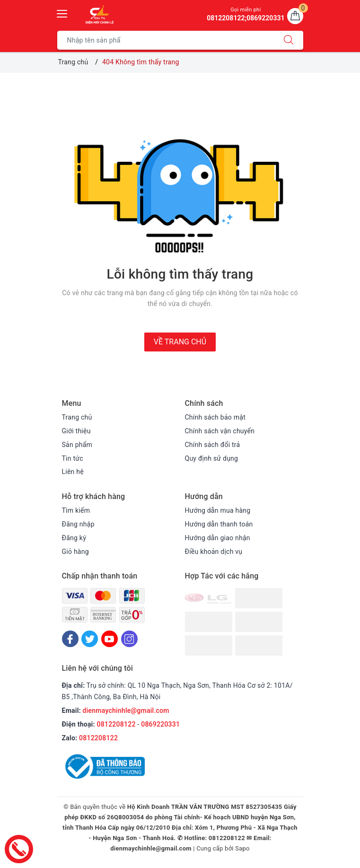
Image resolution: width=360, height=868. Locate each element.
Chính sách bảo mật (215, 417)
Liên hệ (73, 472)
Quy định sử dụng (212, 458)
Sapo (242, 848)
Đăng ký (74, 538)
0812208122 (116, 724)
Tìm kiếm (76, 510)
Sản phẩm (77, 445)
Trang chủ (77, 417)
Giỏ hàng (75, 552)
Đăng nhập (78, 524)
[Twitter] (90, 639)
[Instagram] (129, 639)
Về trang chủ (180, 342)
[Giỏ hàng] (295, 16)
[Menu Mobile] (62, 13)
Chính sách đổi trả (213, 445)
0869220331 (160, 724)
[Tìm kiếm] (289, 40)
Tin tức (73, 458)
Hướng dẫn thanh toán (219, 524)
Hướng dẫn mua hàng (218, 510)
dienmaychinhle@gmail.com (126, 710)
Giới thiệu (76, 431)
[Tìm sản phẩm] (166, 40)
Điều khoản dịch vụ (214, 552)
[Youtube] (110, 639)
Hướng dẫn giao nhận (218, 538)
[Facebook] (70, 639)
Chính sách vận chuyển (220, 431)
